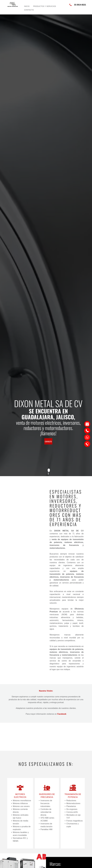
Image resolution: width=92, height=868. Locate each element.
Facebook (62, 714)
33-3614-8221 (80, 5)
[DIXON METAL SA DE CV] (25, 546)
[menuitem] (27, 6)
